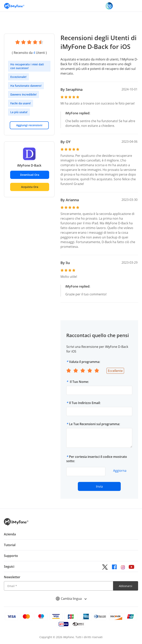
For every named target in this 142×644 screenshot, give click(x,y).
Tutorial (10, 545)
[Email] (59, 586)
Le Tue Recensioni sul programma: (95, 424)
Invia (99, 486)
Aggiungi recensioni (29, 125)
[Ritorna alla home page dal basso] (16, 525)
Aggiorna (120, 471)
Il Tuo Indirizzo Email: (85, 403)
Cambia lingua (71, 599)
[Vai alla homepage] (14, 6)
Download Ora (30, 175)
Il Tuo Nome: (79, 382)
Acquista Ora (30, 187)
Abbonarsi (126, 586)
